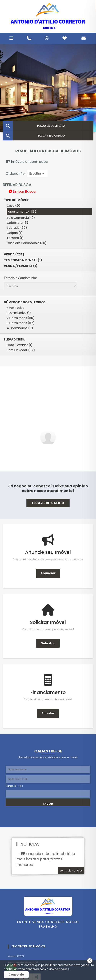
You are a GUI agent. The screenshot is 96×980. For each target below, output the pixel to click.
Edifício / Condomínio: (20, 278)
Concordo (16, 975)
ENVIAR (48, 804)
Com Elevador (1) (20, 345)
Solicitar (48, 643)
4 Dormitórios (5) (20, 328)
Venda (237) (14, 254)
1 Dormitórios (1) (19, 313)
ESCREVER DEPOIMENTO (48, 503)
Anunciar (48, 573)
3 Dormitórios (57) (21, 323)
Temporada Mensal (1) (23, 260)
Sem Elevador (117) (21, 350)
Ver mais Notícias (71, 871)
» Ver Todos (15, 308)
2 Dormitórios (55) (21, 318)
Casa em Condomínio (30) (27, 243)
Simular (48, 713)
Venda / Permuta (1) (21, 266)
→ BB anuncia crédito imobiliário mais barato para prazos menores (46, 859)
